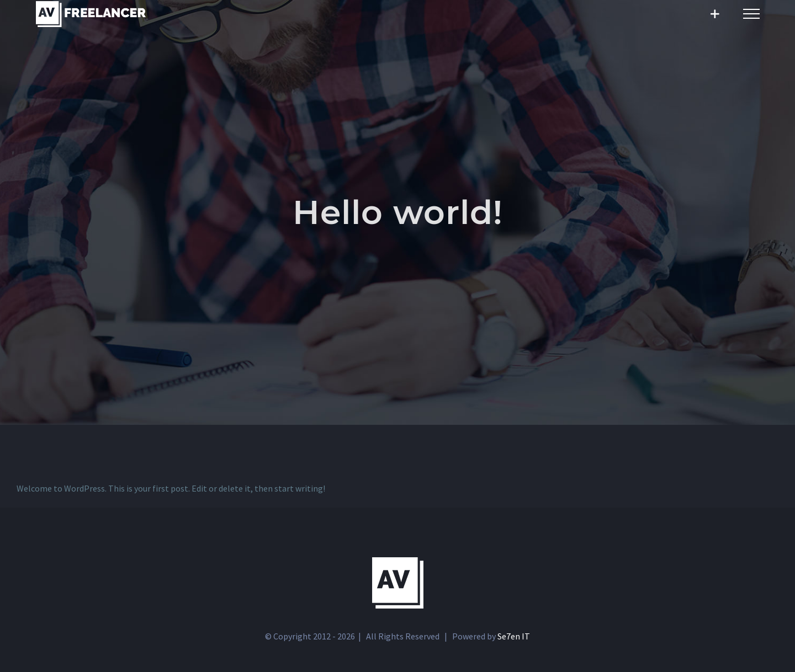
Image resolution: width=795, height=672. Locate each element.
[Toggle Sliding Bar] (715, 14)
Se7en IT (514, 636)
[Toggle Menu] (751, 14)
